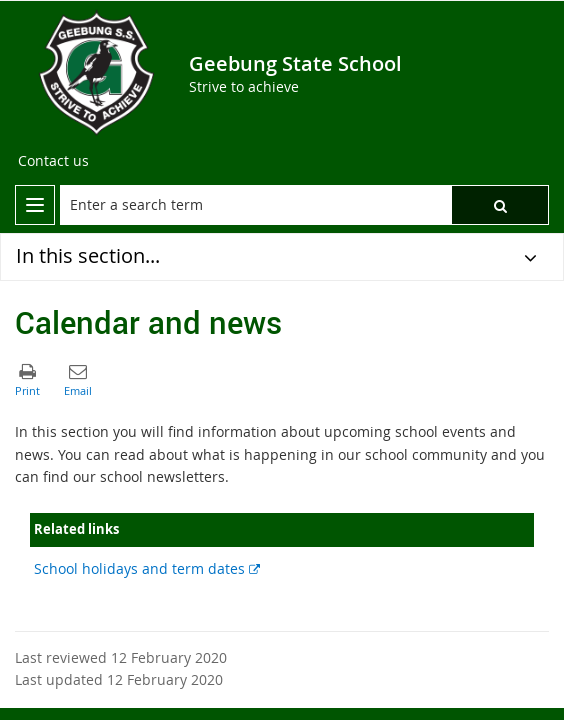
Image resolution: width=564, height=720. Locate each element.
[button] (500, 205)
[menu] (35, 205)
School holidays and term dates (147, 568)
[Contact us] (53, 161)
